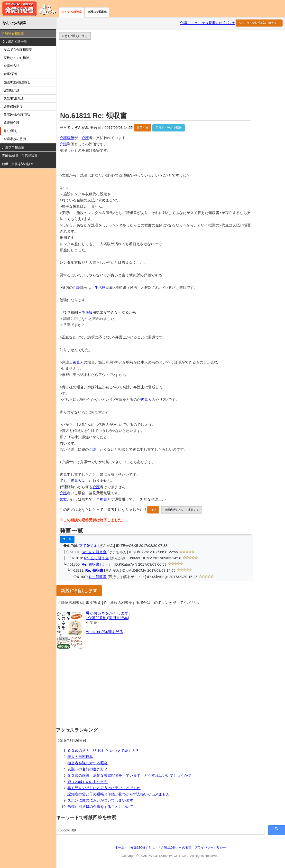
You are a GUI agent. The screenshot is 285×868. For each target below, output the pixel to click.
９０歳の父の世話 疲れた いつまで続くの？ (103, 751)
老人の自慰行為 (80, 757)
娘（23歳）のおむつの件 (88, 782)
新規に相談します (79, 591)
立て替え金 (88, 546)
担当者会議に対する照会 (87, 763)
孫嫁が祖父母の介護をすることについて (100, 807)
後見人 (78, 362)
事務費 (87, 312)
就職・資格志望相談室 (18, 164)
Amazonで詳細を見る (105, 632)
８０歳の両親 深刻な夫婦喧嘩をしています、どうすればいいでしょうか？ (129, 775)
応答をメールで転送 (169, 128)
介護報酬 (67, 138)
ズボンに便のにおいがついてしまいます (100, 800)
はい (153, 510)
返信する (143, 128)
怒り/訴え (10, 131)
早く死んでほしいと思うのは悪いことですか (104, 788)
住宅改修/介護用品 (17, 115)
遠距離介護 (12, 123)
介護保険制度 (13, 107)
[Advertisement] (170, 76)
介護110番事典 (97, 12)
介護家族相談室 (13, 33)
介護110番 (29, 9)
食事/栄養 (10, 74)
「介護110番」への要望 (175, 847)
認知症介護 (12, 90)
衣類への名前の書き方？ (87, 769)
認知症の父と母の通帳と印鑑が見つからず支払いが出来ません (119, 794)
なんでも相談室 (72, 12)
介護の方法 (12, 66)
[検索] (160, 831)
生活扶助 (102, 288)
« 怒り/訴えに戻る (75, 36)
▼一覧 (67, 539)
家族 (63, 499)
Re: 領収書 (91, 564)
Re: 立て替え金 (94, 552)
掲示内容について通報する (182, 510)
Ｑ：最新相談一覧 (14, 42)
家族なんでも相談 (16, 58)
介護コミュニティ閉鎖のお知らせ (207, 23)
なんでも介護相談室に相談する (259, 23)
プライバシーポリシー (210, 847)
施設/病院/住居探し (17, 82)
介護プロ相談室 (13, 147)
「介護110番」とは (141, 847)
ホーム (120, 847)
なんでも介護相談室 (18, 50)
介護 (85, 138)
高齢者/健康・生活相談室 (20, 156)
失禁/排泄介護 (14, 98)
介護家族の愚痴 (15, 139)
